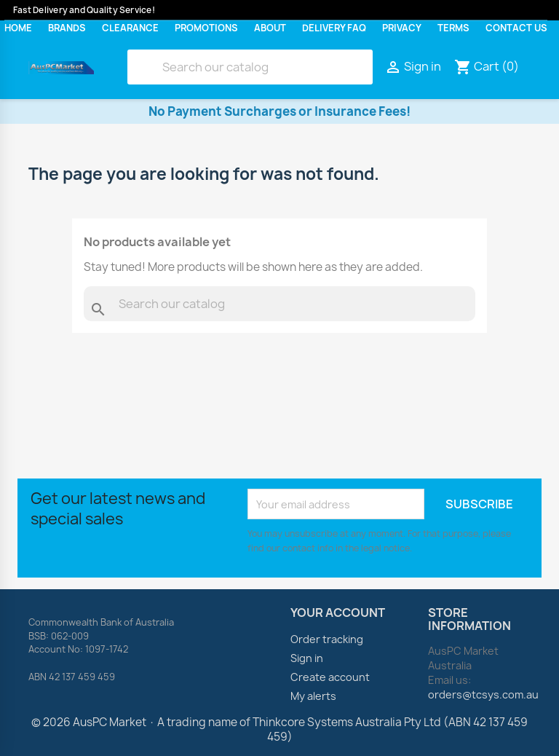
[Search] (250, 67)
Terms (453, 28)
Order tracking (327, 639)
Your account (338, 613)
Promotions (206, 28)
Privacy (402, 28)
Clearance (130, 28)
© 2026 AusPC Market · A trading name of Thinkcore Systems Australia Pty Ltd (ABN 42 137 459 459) (279, 729)
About (270, 28)
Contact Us (516, 28)
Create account (330, 677)
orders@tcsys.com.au (483, 694)
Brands (67, 28)
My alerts (313, 696)
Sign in (307, 658)
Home (18, 28)
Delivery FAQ (334, 28)
